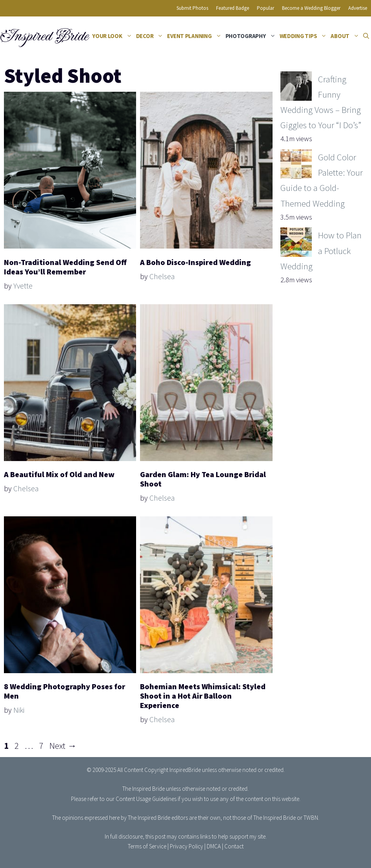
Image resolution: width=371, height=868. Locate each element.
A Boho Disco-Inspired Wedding (196, 262)
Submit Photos (192, 8)
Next (63, 745)
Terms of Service (147, 846)
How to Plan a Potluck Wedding (321, 250)
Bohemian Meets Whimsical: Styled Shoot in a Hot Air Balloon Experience (203, 696)
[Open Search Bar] (366, 36)
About (346, 36)
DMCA (214, 846)
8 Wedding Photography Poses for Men (65, 691)
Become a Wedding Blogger (311, 8)
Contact (234, 846)
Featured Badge (233, 8)
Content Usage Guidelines (146, 799)
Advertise (358, 8)
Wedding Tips (304, 36)
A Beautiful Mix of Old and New (59, 474)
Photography (252, 36)
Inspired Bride (44, 36)
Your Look (113, 36)
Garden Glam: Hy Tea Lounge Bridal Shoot (203, 479)
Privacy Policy (186, 846)
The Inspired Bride (144, 789)
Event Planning (195, 36)
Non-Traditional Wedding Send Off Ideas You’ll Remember (65, 267)
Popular (266, 8)
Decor (151, 36)
